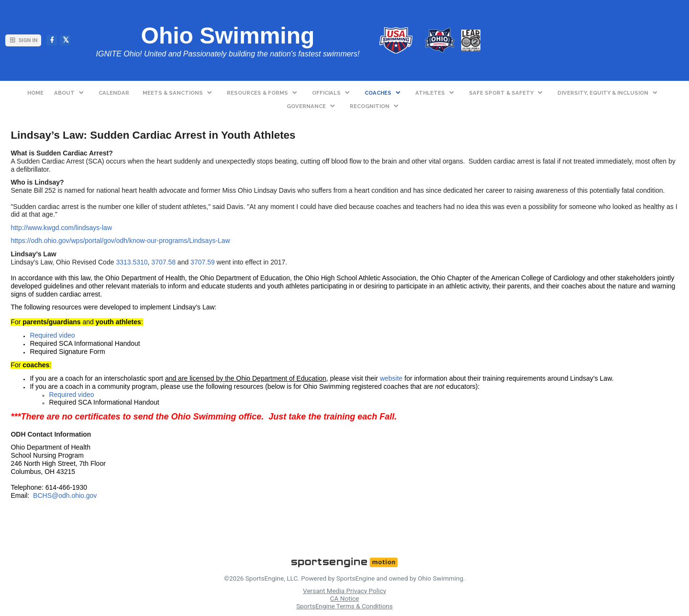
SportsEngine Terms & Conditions (344, 606)
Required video (52, 335)
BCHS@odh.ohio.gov (65, 495)
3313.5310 (132, 262)
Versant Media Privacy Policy (344, 591)
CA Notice (344, 598)
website (391, 378)
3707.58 (163, 262)
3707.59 (203, 262)
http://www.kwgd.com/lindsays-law (61, 228)
